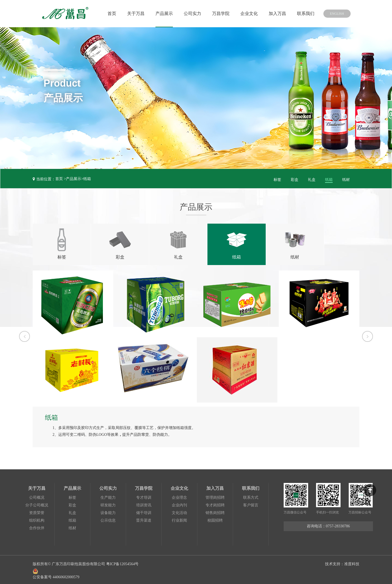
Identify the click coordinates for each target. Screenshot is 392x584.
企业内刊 (179, 503)
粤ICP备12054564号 (122, 562)
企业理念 (179, 496)
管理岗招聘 (215, 496)
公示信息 (108, 518)
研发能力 (108, 503)
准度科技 (352, 562)
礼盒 (312, 179)
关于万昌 (131, 13)
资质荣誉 (37, 511)
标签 (277, 179)
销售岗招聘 (215, 511)
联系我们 (301, 13)
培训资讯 (144, 503)
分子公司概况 (37, 503)
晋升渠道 (144, 518)
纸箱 (87, 179)
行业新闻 (179, 518)
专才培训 (144, 496)
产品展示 (159, 13)
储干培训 (144, 511)
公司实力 (188, 13)
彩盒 (295, 179)
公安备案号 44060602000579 (87, 571)
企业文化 (244, 13)
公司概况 (37, 496)
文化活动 (179, 511)
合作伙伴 (37, 526)
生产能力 (108, 496)
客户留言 (251, 503)
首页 (107, 13)
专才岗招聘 (215, 503)
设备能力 (108, 511)
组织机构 (37, 518)
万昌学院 (216, 13)
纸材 (346, 179)
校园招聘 (215, 518)
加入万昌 (272, 13)
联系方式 (251, 496)
